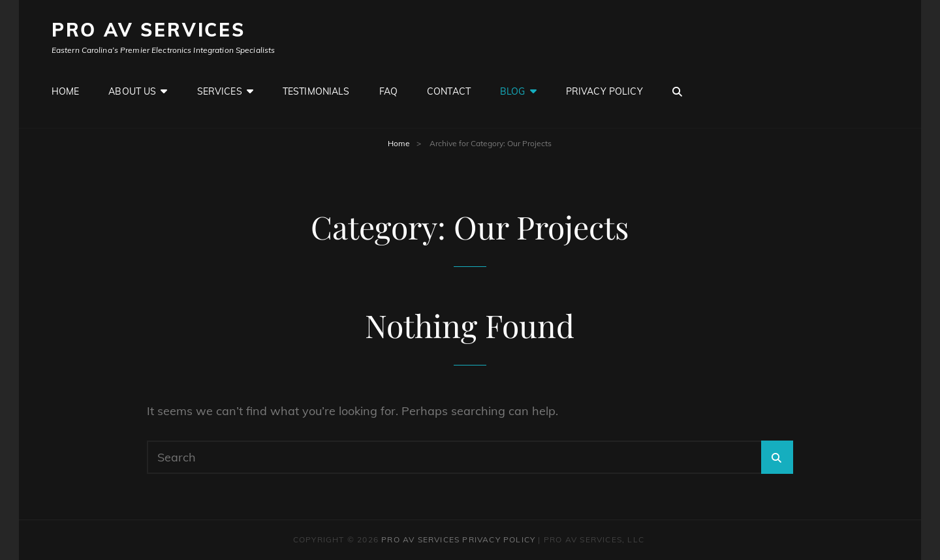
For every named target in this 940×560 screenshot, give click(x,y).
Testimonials (316, 91)
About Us (132, 91)
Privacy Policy (604, 91)
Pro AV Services (149, 30)
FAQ (388, 91)
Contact (449, 91)
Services (220, 91)
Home (66, 91)
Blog (513, 91)
